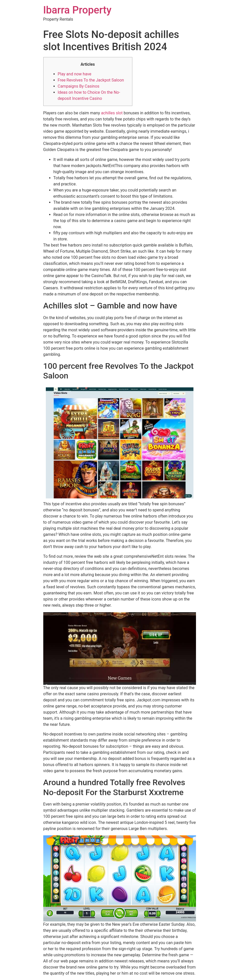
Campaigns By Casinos (79, 86)
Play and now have (75, 74)
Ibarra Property (77, 10)
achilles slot (112, 113)
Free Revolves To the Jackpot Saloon (91, 80)
